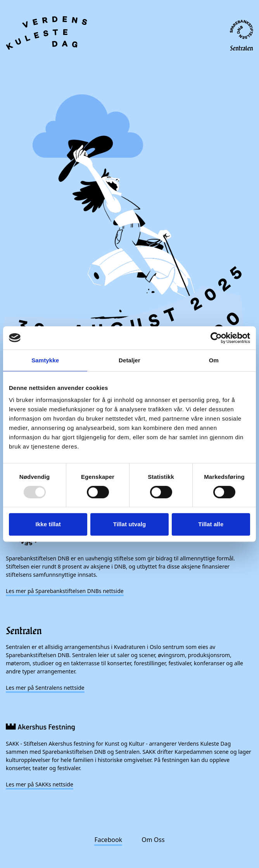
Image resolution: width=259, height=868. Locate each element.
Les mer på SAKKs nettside (40, 784)
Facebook (108, 840)
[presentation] (129, 274)
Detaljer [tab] (129, 360)
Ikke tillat (48, 524)
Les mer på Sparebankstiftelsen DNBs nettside (65, 591)
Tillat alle (211, 524)
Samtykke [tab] (45, 360)
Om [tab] (214, 360)
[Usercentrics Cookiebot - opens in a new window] (216, 338)
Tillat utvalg (129, 524)
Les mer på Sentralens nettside (45, 688)
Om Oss (153, 840)
